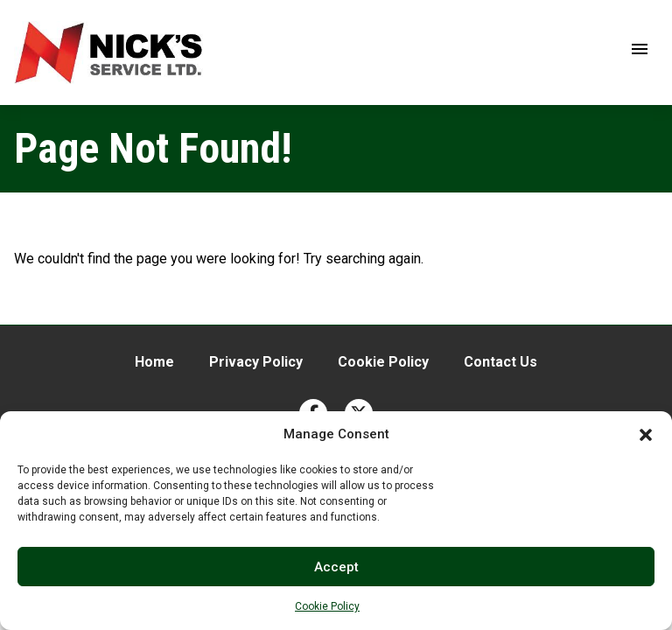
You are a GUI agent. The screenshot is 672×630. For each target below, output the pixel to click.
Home (154, 362)
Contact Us (500, 362)
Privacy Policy (256, 362)
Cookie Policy (327, 606)
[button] (646, 435)
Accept (336, 567)
